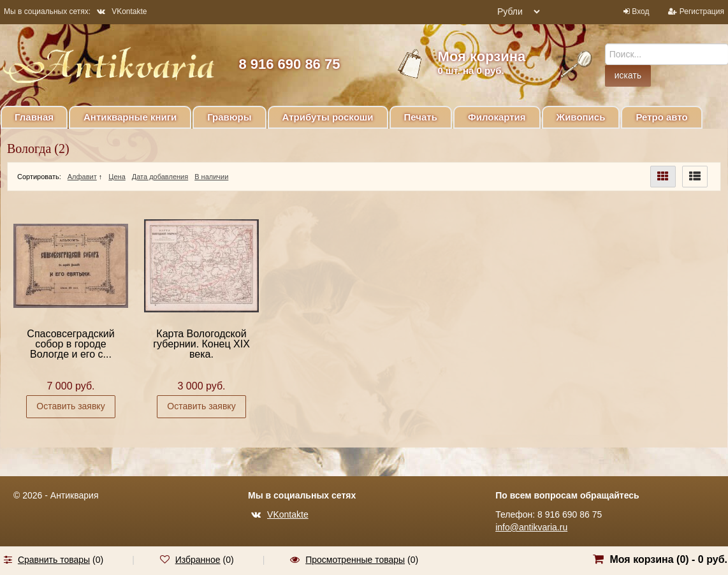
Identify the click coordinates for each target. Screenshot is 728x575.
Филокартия (497, 117)
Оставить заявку (70, 406)
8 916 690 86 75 (289, 64)
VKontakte (122, 11)
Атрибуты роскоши (328, 117)
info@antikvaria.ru (531, 527)
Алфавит (82, 177)
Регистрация (702, 11)
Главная (34, 117)
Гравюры (229, 117)
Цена (117, 177)
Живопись (581, 117)
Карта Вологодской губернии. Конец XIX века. (201, 344)
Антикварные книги (130, 117)
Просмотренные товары (355, 560)
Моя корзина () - (668, 559)
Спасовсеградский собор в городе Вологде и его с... (70, 344)
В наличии (211, 177)
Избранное (198, 560)
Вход (640, 11)
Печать (421, 117)
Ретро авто (661, 117)
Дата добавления (160, 177)
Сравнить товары (54, 560)
